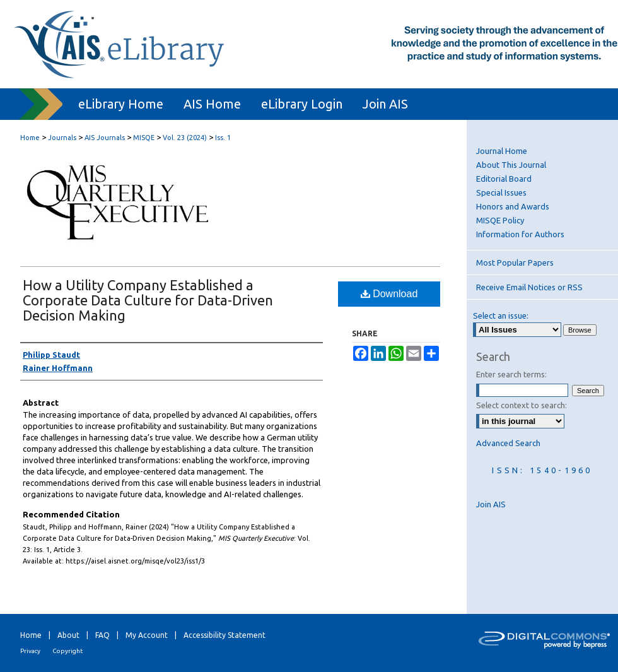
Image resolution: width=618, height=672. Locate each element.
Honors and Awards (513, 206)
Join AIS (491, 504)
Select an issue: (501, 315)
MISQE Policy (500, 220)
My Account (147, 635)
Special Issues (501, 192)
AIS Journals (105, 138)
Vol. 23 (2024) (185, 138)
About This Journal (511, 165)
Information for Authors (520, 234)
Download (389, 294)
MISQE (144, 138)
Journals (62, 138)
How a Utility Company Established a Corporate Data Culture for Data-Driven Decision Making (148, 300)
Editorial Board (504, 179)
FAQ (102, 635)
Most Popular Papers (515, 262)
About (68, 635)
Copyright (67, 651)
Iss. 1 (223, 138)
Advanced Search (508, 443)
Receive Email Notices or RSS (529, 287)
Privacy (30, 651)
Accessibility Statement (224, 635)
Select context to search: (522, 405)
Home (30, 138)
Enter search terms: (511, 374)
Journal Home (502, 151)
